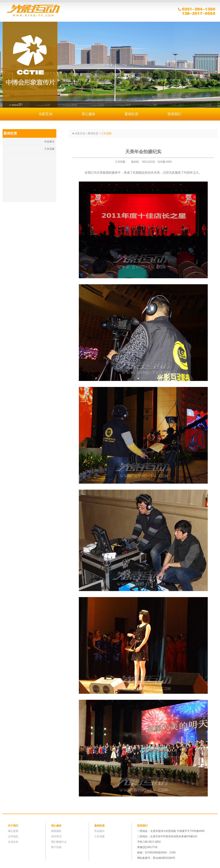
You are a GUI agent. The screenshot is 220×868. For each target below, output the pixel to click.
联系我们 (174, 114)
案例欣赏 (131, 114)
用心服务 (89, 114)
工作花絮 (49, 149)
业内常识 (56, 836)
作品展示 (49, 142)
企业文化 (13, 842)
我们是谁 (13, 831)
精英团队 (56, 831)
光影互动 (33, 11)
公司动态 (13, 836)
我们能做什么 (59, 842)
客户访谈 (56, 847)
